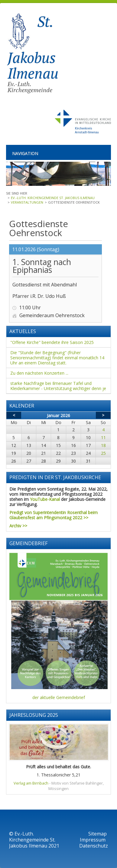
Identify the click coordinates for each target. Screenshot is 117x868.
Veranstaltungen (27, 202)
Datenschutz (94, 846)
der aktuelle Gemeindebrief (59, 697)
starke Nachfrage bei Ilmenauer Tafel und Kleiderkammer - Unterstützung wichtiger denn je (58, 386)
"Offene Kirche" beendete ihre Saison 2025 (52, 342)
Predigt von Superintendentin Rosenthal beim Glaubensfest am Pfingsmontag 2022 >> (54, 515)
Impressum (93, 840)
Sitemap (97, 834)
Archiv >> (18, 526)
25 (103, 453)
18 (103, 445)
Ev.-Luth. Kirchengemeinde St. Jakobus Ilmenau (53, 198)
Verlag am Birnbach (31, 783)
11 (103, 437)
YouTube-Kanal (45, 499)
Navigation (25, 153)
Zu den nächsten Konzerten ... (39, 373)
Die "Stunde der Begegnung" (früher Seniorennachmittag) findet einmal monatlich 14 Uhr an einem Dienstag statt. (57, 358)
